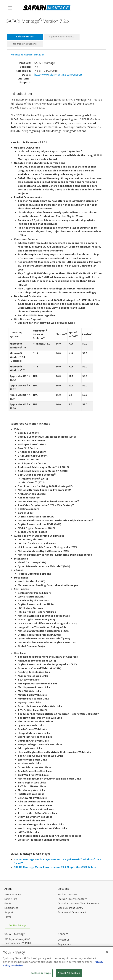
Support (9, 912)
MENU (9, 10)
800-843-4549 (11, 947)
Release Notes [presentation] (25, 36)
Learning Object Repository (72, 899)
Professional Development (72, 912)
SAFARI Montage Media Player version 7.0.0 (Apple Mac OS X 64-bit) (55, 867)
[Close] (107, 954)
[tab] (25, 37)
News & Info (11, 899)
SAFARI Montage (13, 894)
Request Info (64, 944)
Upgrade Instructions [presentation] (25, 44)
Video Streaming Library (70, 908)
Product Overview (67, 894)
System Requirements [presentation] (62, 36)
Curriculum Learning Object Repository (78, 903)
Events (8, 903)
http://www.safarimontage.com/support (58, 75)
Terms (8, 917)
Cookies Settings (17, 925)
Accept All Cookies (69, 974)
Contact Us (64, 940)
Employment (11, 908)
